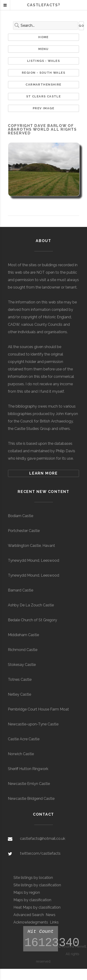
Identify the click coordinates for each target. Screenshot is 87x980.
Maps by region (27, 892)
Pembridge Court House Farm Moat (38, 709)
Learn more (43, 473)
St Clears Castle (44, 96)
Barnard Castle (21, 590)
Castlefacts (43, 5)
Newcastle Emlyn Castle (29, 784)
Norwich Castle (21, 754)
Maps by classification (32, 900)
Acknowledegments (31, 922)
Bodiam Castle (21, 516)
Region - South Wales (43, 73)
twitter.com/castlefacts (40, 853)
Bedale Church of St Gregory (32, 620)
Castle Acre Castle (24, 739)
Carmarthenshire (43, 85)
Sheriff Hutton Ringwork (28, 769)
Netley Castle (19, 694)
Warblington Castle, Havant (31, 546)
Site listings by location (33, 878)
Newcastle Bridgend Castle (31, 799)
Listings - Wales (44, 61)
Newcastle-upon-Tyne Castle (33, 724)
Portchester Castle (24, 531)
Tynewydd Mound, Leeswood (34, 560)
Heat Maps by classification (37, 907)
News (51, 915)
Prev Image (43, 108)
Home (43, 37)
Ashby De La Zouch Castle (31, 605)
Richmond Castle (23, 650)
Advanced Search (29, 915)
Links (54, 922)
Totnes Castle (20, 679)
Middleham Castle (23, 635)
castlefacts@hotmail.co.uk (43, 839)
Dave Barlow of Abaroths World (41, 128)
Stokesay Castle (22, 665)
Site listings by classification (37, 885)
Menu (43, 49)
